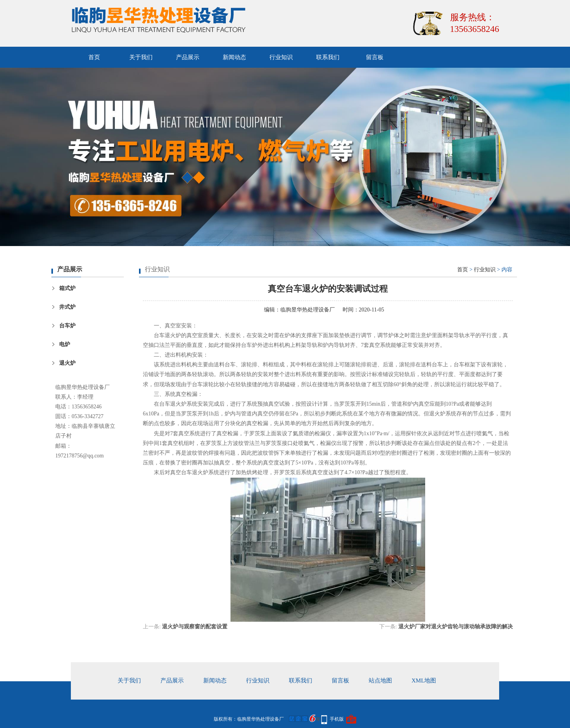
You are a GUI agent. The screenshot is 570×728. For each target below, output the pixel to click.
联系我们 (328, 57)
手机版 (337, 719)
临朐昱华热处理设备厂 (308, 310)
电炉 (65, 344)
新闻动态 (234, 57)
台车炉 (67, 326)
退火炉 (67, 363)
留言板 (375, 57)
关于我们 (141, 57)
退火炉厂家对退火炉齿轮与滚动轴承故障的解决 (456, 627)
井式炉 (67, 307)
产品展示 (188, 57)
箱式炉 (67, 288)
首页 (94, 57)
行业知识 (281, 57)
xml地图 (424, 681)
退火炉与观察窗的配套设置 (195, 627)
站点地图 (380, 681)
